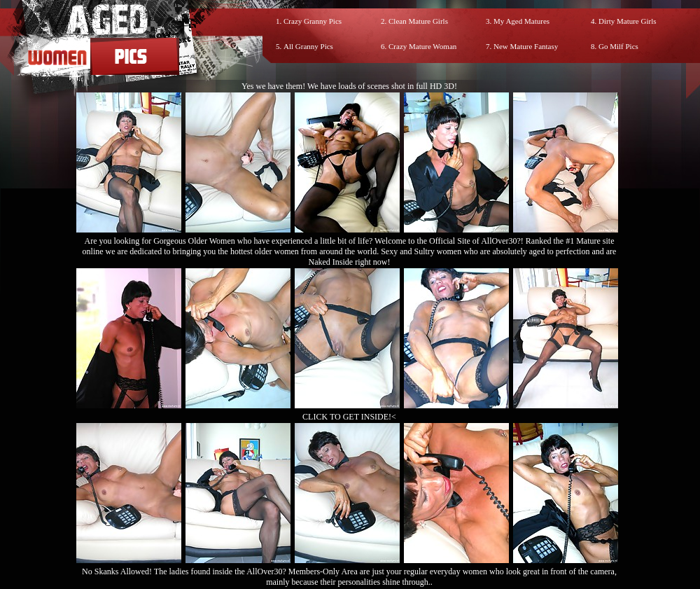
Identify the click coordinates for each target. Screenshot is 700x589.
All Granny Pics (308, 46)
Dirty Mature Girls (627, 21)
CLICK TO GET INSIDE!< (349, 417)
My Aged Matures (521, 21)
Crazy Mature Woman (422, 46)
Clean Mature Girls (418, 21)
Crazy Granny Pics (313, 21)
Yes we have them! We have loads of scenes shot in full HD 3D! (349, 86)
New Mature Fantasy (526, 46)
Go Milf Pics (618, 46)
